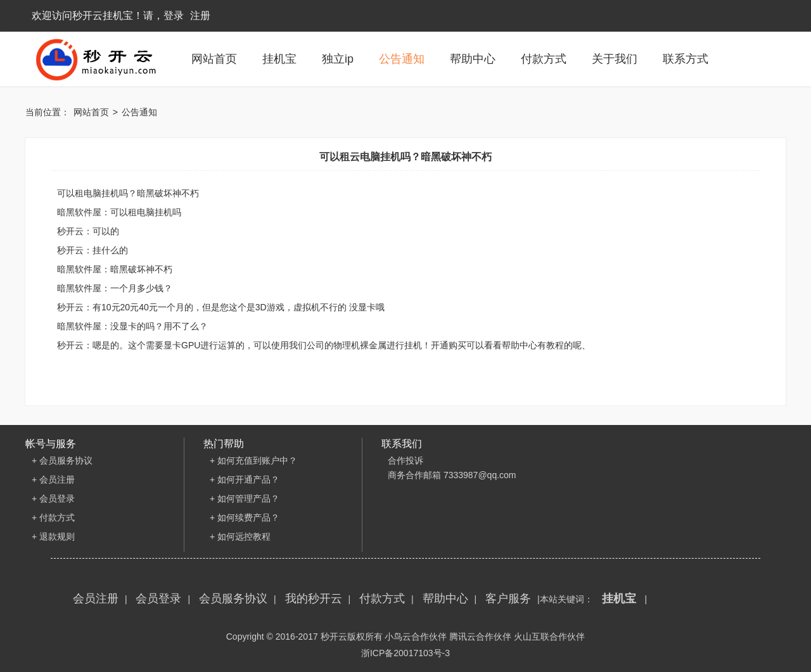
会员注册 (96, 599)
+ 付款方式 (53, 517)
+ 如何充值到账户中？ (253, 460)
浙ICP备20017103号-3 (405, 653)
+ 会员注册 (53, 479)
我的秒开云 (314, 599)
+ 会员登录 (53, 498)
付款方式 (544, 59)
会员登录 (158, 599)
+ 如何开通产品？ (245, 479)
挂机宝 (279, 59)
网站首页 (214, 59)
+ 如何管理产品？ (245, 498)
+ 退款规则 (53, 536)
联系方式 (686, 59)
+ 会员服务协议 (62, 460)
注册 (200, 16)
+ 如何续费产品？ (245, 517)
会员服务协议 (233, 599)
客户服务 (508, 599)
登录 (174, 16)
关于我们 (615, 59)
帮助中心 (473, 59)
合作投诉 (405, 460)
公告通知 (402, 59)
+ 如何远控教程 (240, 536)
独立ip (338, 59)
